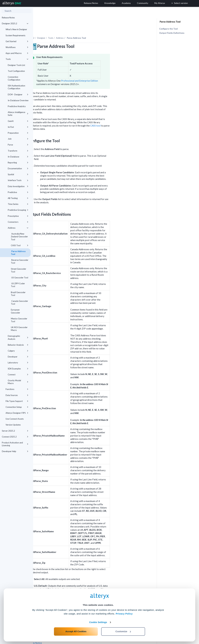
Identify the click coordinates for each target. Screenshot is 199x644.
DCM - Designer (18, 94)
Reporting (18, 163)
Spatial (18, 174)
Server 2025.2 (15, 431)
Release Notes (8, 18)
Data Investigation (18, 186)
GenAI (18, 121)
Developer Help (15, 451)
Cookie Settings (98, 621)
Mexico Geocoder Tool (19, 320)
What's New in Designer (16, 29)
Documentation (18, 168)
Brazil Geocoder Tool (18, 294)
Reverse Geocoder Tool (20, 261)
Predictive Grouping (18, 210)
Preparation (18, 133)
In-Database (18, 157)
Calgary (18, 351)
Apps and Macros (17, 53)
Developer (18, 357)
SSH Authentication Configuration (16, 87)
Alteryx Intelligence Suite (18, 114)
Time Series (18, 204)
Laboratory (18, 363)
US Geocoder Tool (20, 278)
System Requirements (15, 35)
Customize (123, 630)
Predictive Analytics (17, 106)
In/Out (18, 127)
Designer (74, 29)
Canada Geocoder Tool (19, 302)
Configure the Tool (168, 29)
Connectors (18, 222)
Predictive (18, 192)
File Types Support (17, 401)
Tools (17, 59)
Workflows (17, 47)
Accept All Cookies (76, 630)
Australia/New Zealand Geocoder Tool (19, 237)
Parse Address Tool (18, 253)
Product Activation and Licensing (15, 444)
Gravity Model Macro (18, 382)
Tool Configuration (16, 71)
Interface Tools (18, 180)
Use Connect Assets (15, 419)
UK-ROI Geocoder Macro (19, 329)
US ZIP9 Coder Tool (18, 285)
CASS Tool (20, 245)
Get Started (17, 41)
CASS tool (128, 117)
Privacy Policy (124, 613)
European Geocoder (15, 311)
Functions (17, 389)
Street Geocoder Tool (19, 270)
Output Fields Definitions (172, 33)
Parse (18, 145)
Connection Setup (17, 407)
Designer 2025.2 (15, 23)
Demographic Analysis (18, 337)
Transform (18, 151)
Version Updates (13, 425)
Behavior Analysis (18, 345)
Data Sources (17, 395)
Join (18, 139)
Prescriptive (18, 216)
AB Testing (18, 198)
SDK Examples (18, 369)
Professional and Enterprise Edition (113, 72)
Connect (18, 375)
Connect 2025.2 (15, 437)
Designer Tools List (16, 65)
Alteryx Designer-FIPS (17, 413)
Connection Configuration (14, 78)
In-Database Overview (18, 100)
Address (18, 228)
